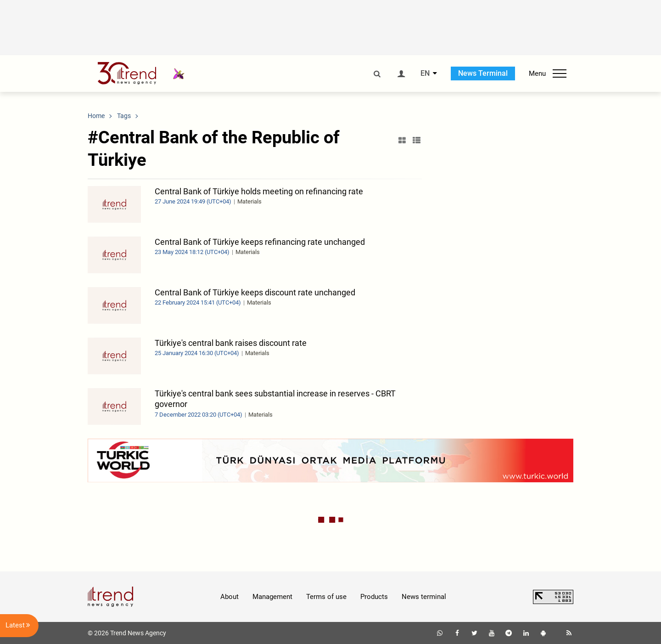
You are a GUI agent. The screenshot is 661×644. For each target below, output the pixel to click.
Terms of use (326, 597)
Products (374, 597)
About (230, 597)
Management (272, 597)
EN (425, 73)
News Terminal (483, 73)
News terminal (424, 597)
